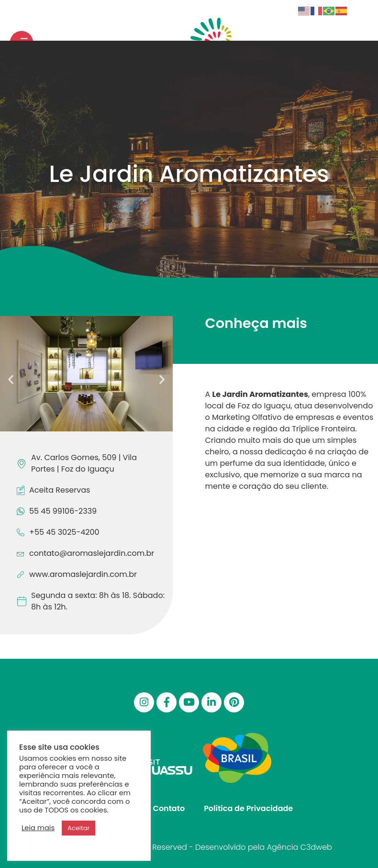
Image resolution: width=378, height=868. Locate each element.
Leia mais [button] (38, 828)
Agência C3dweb (300, 847)
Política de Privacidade (248, 808)
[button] (11, 379)
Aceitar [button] (78, 828)
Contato (169, 808)
